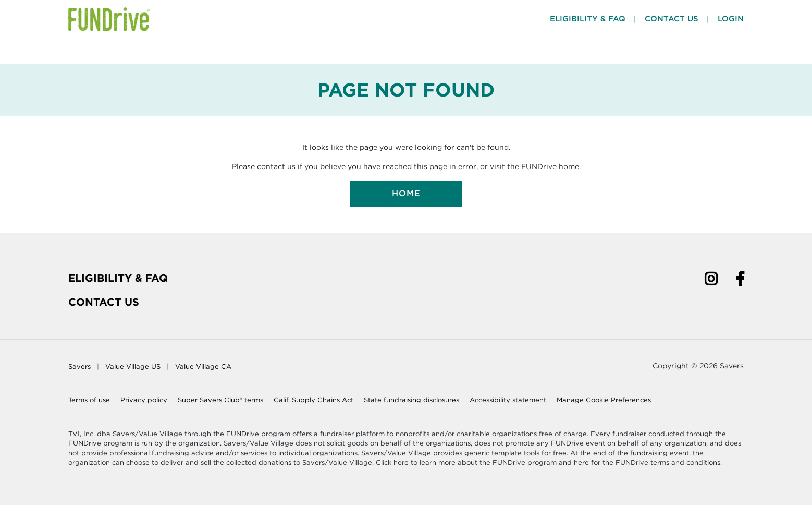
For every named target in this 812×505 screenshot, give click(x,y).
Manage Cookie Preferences (604, 400)
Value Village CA (203, 366)
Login (731, 19)
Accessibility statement (508, 400)
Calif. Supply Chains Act (313, 400)
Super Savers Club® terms (220, 400)
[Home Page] (109, 19)
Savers (79, 366)
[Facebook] (740, 281)
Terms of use (89, 400)
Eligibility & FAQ (118, 278)
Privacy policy (144, 400)
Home (406, 193)
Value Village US (133, 366)
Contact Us (672, 19)
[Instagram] (711, 281)
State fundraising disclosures (411, 400)
